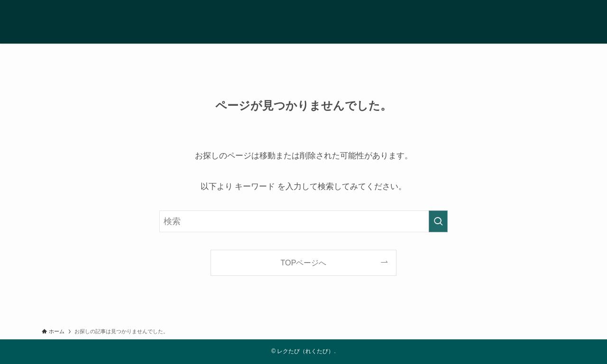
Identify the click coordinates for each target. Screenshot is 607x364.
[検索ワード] (303, 221)
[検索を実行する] (438, 221)
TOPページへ (304, 263)
